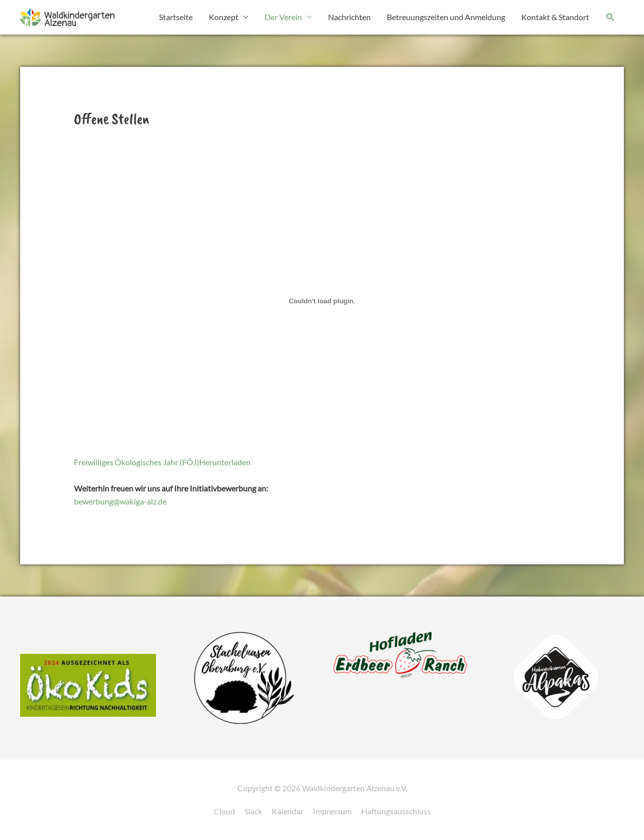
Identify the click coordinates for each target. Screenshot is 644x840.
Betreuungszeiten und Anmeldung (446, 17)
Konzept (224, 17)
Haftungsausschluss (396, 811)
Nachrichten (349, 17)
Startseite (176, 17)
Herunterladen (225, 462)
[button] (611, 17)
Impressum (332, 811)
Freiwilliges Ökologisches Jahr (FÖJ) (137, 462)
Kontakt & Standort (555, 17)
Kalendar (288, 811)
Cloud (224, 811)
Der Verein (283, 17)
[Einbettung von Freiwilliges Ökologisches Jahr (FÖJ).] (322, 301)
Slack (253, 811)
